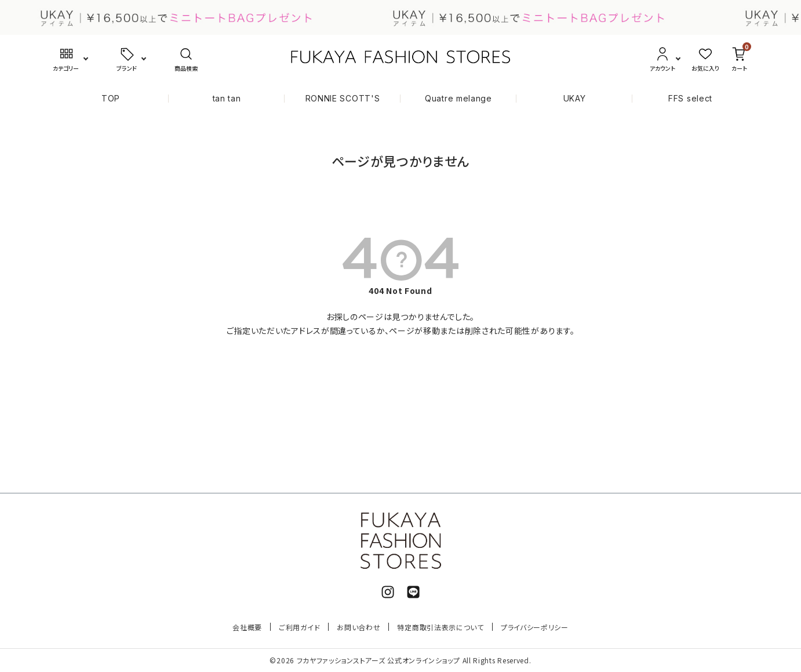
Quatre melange (458, 98)
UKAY (575, 98)
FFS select (690, 98)
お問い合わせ (358, 627)
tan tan (227, 98)
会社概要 (247, 627)
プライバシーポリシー (535, 627)
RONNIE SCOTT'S (343, 98)
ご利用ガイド (299, 627)
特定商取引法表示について (440, 627)
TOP (111, 98)
